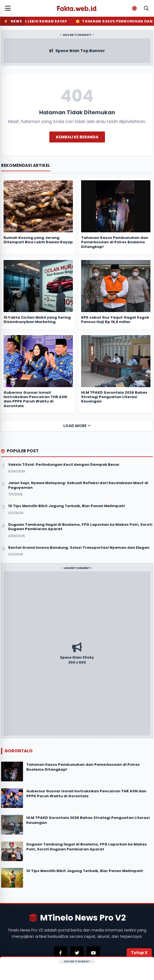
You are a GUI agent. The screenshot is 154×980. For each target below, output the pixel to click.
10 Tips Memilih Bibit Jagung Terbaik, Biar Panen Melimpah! (85, 871)
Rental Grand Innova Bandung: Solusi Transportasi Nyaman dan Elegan (79, 548)
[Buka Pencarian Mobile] (146, 8)
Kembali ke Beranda (77, 137)
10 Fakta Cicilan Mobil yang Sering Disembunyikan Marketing (37, 320)
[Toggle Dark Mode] (134, 8)
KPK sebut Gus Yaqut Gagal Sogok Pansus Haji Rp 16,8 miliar (115, 320)
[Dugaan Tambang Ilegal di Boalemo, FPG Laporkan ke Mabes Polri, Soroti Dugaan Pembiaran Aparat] (12, 851)
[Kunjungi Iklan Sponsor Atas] (77, 51)
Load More (77, 426)
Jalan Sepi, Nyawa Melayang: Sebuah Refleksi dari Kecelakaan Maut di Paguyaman (78, 485)
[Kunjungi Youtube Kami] (93, 953)
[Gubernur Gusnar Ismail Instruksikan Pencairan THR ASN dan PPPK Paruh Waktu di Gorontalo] (12, 798)
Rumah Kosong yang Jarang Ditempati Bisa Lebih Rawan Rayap (38, 240)
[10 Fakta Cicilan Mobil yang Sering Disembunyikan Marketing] (38, 286)
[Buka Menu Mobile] (8, 8)
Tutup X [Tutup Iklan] (139, 953)
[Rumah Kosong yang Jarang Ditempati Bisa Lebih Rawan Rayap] (38, 206)
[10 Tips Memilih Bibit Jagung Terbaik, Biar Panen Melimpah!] (12, 878)
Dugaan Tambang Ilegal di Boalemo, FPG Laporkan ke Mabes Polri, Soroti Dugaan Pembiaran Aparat (87, 847)
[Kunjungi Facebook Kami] (61, 953)
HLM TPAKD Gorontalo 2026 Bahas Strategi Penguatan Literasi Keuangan (88, 820)
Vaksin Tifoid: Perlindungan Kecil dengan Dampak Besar (64, 465)
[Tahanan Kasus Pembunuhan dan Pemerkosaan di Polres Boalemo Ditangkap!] (12, 772)
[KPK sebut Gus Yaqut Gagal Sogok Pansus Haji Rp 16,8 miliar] (116, 286)
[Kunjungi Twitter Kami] (77, 953)
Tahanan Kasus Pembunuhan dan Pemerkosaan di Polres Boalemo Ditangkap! (83, 767)
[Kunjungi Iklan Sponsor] (77, 653)
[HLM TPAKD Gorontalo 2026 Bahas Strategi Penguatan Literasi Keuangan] (12, 825)
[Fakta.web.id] (77, 8)
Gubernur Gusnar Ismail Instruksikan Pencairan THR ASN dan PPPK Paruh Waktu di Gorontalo (86, 794)
